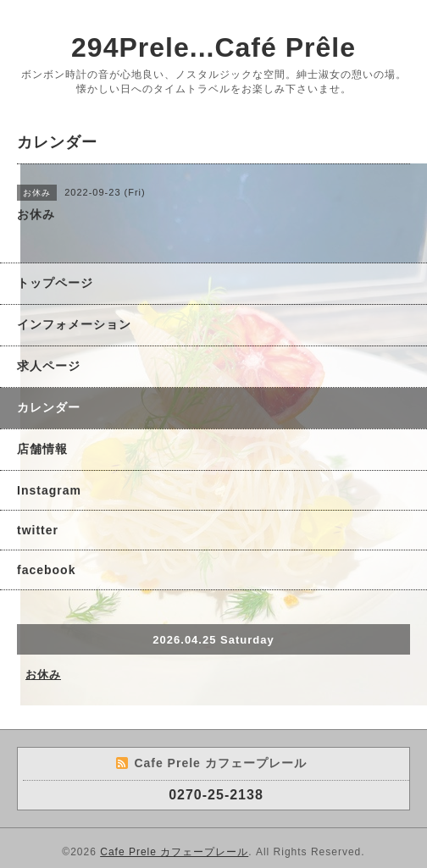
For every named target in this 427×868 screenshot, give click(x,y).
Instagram (49, 490)
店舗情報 (42, 449)
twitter (38, 530)
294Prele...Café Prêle (213, 47)
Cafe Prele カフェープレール (174, 852)
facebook (46, 570)
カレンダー (49, 407)
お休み (43, 674)
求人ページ (49, 366)
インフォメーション (74, 324)
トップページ (55, 283)
